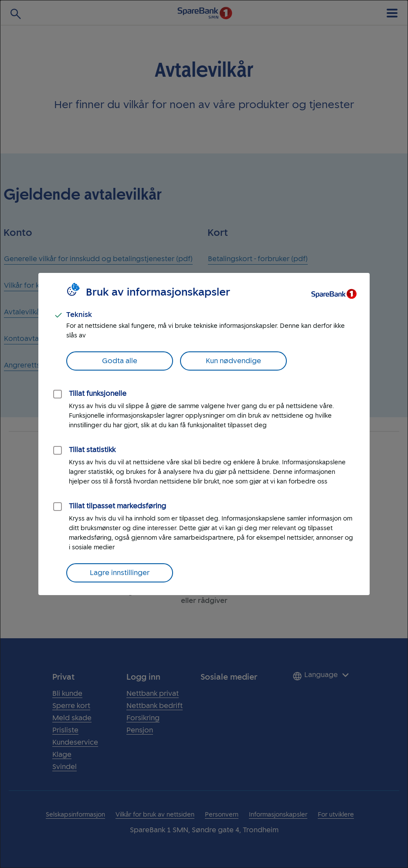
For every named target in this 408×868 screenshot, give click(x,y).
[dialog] (204, 434)
